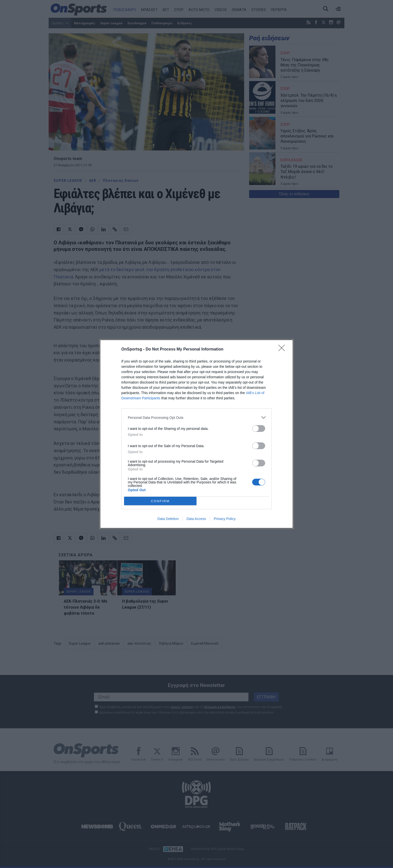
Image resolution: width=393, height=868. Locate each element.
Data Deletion (168, 519)
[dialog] (197, 434)
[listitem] (197, 417)
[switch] (259, 428)
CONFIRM (160, 501)
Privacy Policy (225, 519)
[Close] (283, 350)
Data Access (196, 519)
